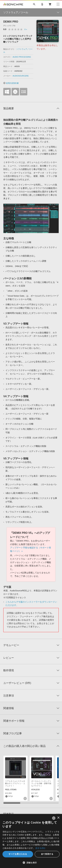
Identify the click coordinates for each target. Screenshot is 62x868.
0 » (26, 29)
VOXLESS (35, 790)
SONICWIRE (13, 4)
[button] (31, 863)
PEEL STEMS (11, 790)
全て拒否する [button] (47, 854)
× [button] (58, 818)
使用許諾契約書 (11, 83)
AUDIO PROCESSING (22, 57)
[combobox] (54, 818)
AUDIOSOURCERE (21, 76)
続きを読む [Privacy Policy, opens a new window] (41, 848)
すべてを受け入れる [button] (18, 854)
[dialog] (31, 841)
